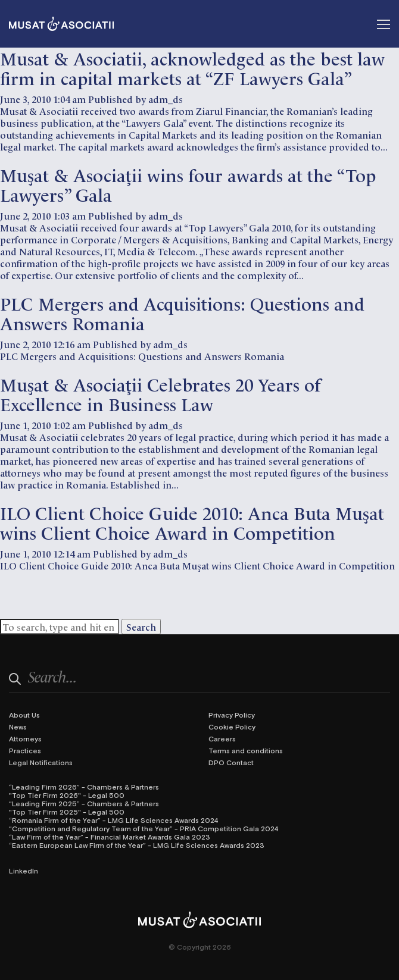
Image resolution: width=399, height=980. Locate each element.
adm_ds (166, 99)
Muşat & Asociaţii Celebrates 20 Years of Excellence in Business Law (160, 393)
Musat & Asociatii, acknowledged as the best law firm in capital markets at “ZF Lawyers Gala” (192, 67)
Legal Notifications (41, 762)
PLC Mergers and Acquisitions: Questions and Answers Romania (182, 312)
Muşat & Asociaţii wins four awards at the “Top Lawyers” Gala (188, 184)
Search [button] (141, 627)
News (18, 727)
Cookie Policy (232, 727)
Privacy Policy (232, 715)
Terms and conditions (246, 750)
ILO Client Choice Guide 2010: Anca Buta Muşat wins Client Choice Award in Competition (192, 522)
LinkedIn (24, 871)
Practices (25, 750)
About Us (24, 715)
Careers (222, 738)
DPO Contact (231, 762)
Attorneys (25, 738)
